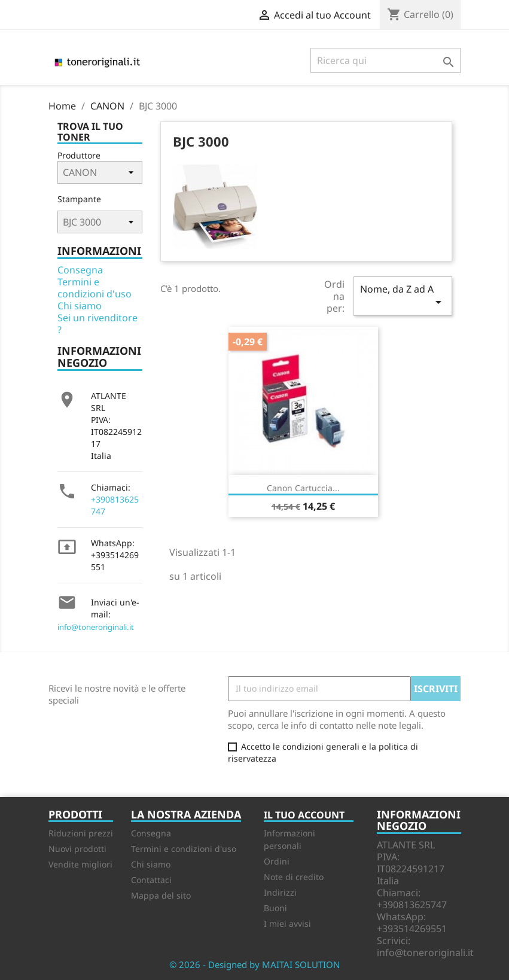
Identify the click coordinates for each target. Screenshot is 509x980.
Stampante (79, 199)
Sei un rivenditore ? (97, 324)
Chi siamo (80, 306)
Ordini (277, 861)
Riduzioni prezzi (81, 833)
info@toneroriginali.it (96, 627)
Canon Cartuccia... (303, 488)
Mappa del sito (161, 895)
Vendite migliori (80, 864)
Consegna (80, 270)
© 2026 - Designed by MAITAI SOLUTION (254, 964)
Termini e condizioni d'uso (95, 288)
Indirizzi (280, 892)
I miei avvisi (287, 923)
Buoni (275, 908)
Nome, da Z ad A (403, 296)
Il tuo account (304, 815)
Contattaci (151, 880)
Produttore (79, 155)
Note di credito (294, 877)
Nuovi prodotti (77, 849)
